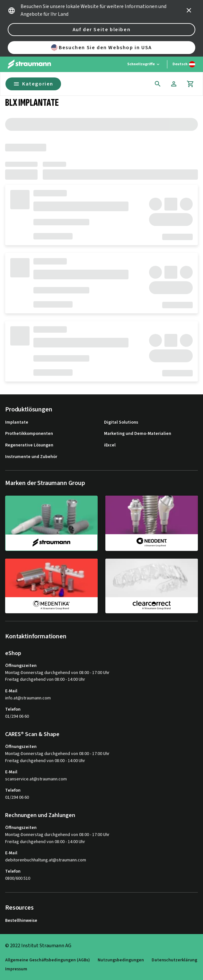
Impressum (16, 969)
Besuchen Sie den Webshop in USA (101, 48)
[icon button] (189, 10)
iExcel (110, 445)
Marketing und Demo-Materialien (138, 434)
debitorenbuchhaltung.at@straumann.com (46, 860)
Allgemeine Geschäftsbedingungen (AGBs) (48, 960)
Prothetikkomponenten (29, 434)
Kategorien (33, 84)
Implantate (17, 423)
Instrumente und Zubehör (31, 457)
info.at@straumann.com (28, 698)
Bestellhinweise (21, 921)
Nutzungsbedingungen (121, 960)
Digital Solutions (121, 423)
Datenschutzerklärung (174, 960)
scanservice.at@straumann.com (36, 779)
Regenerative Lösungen (29, 445)
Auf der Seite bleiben (102, 30)
